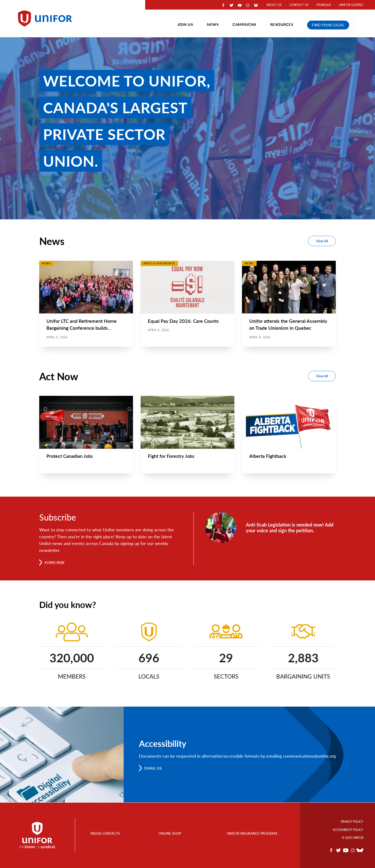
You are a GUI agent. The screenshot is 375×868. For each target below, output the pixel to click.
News (213, 24)
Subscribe (55, 563)
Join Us (185, 24)
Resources (282, 24)
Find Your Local (328, 25)
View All (322, 241)
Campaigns (244, 24)
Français (324, 5)
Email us (153, 768)
